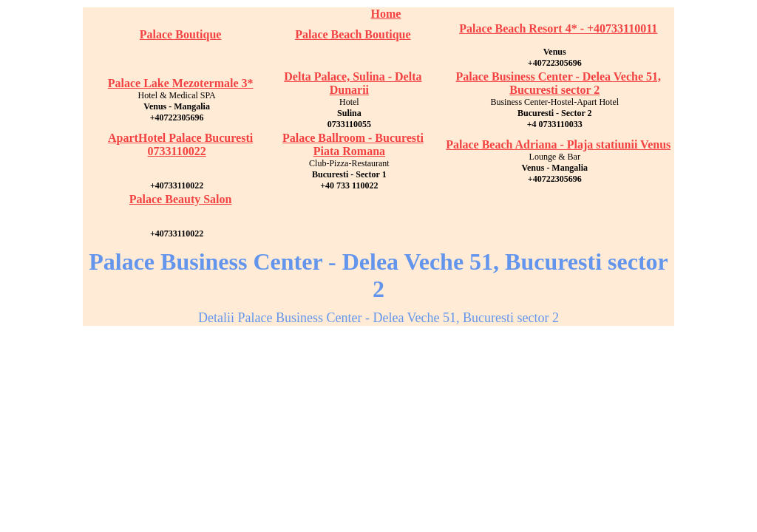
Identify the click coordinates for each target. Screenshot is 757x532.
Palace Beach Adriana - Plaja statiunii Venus (558, 144)
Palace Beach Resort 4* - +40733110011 (558, 28)
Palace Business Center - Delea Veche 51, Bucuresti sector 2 (559, 83)
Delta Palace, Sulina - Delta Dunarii (353, 83)
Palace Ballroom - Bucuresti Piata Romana (353, 144)
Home (386, 14)
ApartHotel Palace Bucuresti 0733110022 (180, 144)
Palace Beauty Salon (181, 199)
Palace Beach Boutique (353, 34)
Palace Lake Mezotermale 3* (181, 83)
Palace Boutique (181, 34)
